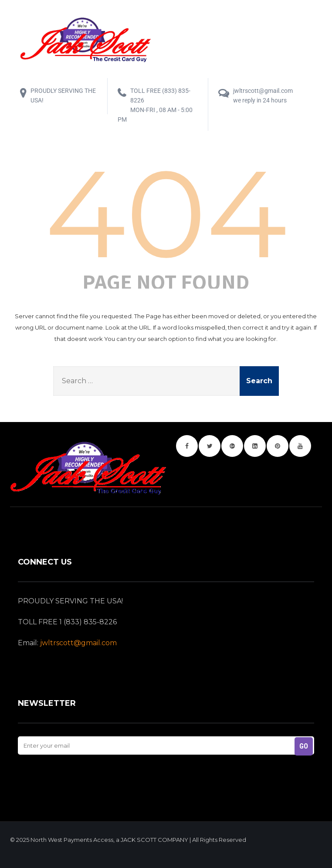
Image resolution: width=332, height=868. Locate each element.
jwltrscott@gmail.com (78, 643)
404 (166, 213)
